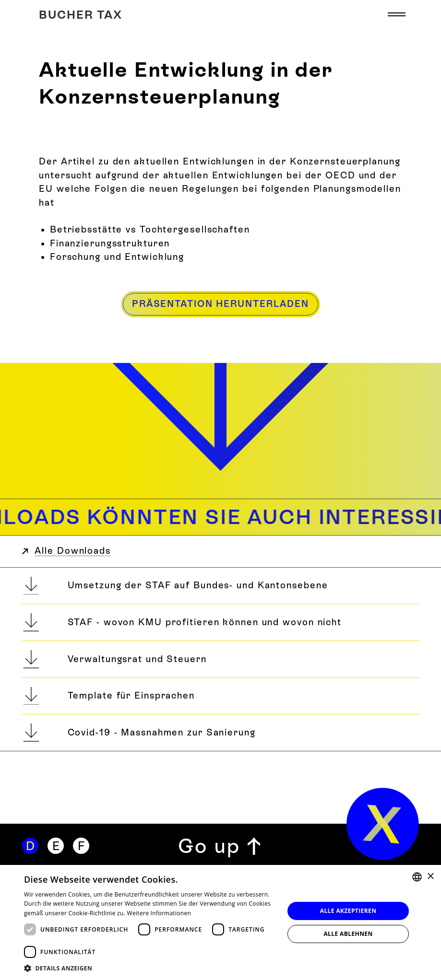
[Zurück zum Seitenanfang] (220, 846)
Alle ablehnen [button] (348, 934)
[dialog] (220, 922)
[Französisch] (81, 846)
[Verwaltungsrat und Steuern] (220, 659)
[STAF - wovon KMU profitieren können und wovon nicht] (220, 622)
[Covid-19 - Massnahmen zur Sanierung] (220, 733)
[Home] (81, 15)
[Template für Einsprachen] (220, 696)
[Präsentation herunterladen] (220, 304)
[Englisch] (56, 846)
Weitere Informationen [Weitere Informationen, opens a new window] (159, 913)
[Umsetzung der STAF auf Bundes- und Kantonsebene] (220, 586)
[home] (383, 824)
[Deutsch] (30, 846)
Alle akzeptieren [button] (348, 911)
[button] (397, 15)
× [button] (430, 877)
